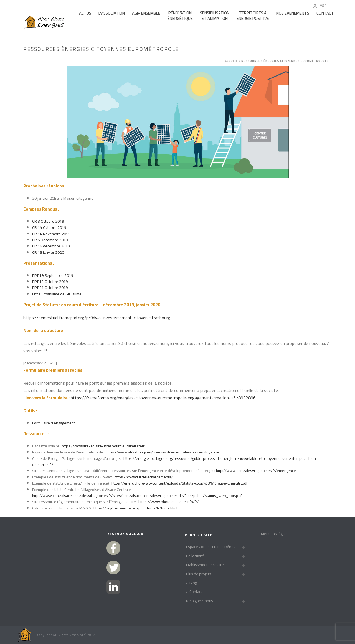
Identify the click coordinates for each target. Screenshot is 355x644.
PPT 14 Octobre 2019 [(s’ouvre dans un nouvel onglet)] (50, 282)
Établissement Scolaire (205, 565)
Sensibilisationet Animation (215, 16)
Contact (325, 13)
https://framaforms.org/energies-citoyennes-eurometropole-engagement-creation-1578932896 (163, 398)
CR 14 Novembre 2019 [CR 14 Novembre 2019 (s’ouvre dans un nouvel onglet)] (51, 234)
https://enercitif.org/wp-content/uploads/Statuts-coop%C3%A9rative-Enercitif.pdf (179, 483)
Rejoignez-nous (200, 601)
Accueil (231, 61)
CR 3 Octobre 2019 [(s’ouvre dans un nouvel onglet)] (48, 221)
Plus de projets (199, 574)
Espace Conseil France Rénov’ (211, 547)
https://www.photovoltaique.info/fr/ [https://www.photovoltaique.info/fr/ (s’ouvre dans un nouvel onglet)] (169, 502)
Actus (85, 13)
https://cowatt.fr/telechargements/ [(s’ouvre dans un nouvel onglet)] (144, 477)
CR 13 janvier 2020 (48, 252)
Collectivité (195, 556)
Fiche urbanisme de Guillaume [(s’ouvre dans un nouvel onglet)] (57, 294)
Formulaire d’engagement (54, 423)
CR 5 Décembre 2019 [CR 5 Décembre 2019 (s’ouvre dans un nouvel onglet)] (50, 240)
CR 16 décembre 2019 (51, 246)
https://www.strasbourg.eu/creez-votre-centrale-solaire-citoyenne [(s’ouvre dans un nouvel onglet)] (163, 452)
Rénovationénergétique (180, 16)
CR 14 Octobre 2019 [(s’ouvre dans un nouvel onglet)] (49, 227)
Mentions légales (275, 534)
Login (320, 5)
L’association (112, 13)
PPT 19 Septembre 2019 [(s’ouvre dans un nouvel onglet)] (53, 275)
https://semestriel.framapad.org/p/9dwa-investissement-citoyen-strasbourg (97, 318)
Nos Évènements (293, 13)
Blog (192, 583)
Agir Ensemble (146, 13)
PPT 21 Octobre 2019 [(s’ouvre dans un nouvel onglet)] (50, 288)
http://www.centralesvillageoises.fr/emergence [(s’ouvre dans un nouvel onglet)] (256, 471)
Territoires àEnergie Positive (253, 16)
